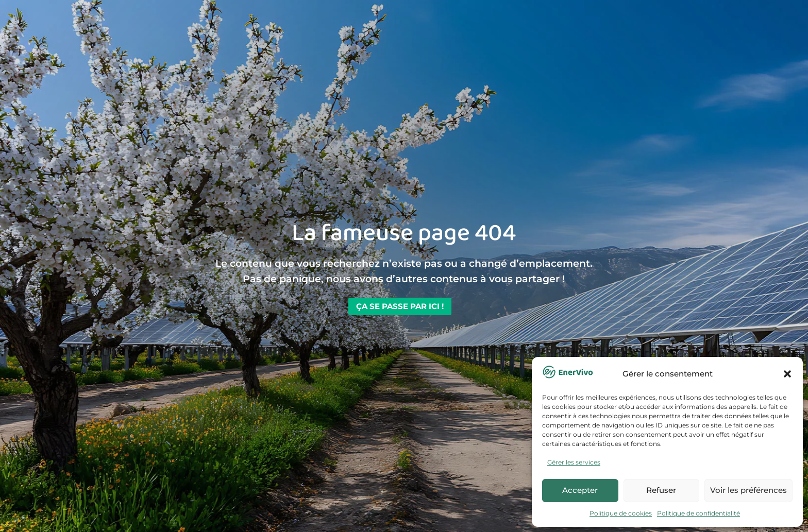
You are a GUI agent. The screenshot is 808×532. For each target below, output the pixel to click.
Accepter (580, 490)
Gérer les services (574, 462)
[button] (787, 374)
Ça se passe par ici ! (400, 306)
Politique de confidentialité (698, 513)
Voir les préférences (748, 490)
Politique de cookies (621, 513)
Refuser (661, 490)
